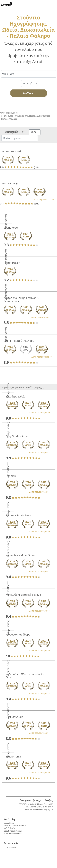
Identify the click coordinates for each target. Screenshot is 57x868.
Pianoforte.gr (12, 263)
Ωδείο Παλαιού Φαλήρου (19, 341)
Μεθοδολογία (9, 828)
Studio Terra (13, 756)
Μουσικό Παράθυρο (18, 634)
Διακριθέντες (9, 823)
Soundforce (11, 228)
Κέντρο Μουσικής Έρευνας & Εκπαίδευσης (21, 299)
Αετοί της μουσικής (9, 113)
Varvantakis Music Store (20, 555)
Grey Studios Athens (18, 436)
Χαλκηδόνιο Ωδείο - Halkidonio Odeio (25, 676)
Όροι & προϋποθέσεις (13, 831)
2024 (34, 132)
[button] (27, 199)
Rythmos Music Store (19, 515)
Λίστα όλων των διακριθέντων (16, 826)
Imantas (11, 476)
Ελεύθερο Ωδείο (16, 396)
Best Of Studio (15, 717)
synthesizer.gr (10, 183)
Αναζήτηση (28, 93)
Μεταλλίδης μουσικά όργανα (23, 595)
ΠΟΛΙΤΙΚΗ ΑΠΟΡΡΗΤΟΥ (13, 834)
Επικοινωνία (11, 848)
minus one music (12, 151)
